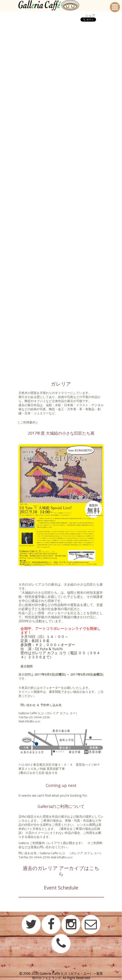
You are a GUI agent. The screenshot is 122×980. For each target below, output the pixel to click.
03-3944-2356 (40, 717)
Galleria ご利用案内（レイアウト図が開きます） (51, 843)
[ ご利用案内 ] (28, 422)
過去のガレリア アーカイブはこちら (61, 871)
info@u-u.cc (33, 721)
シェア (90, 15)
